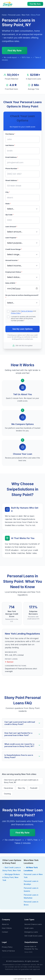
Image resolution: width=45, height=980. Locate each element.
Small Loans (29, 928)
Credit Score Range (14, 249)
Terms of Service (27, 311)
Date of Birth (11, 283)
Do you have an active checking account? (22, 296)
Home (4, 15)
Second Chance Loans (33, 924)
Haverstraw (8, 788)
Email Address (12, 157)
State (8, 204)
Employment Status (14, 272)
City (8, 192)
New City (22, 788)
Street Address (12, 180)
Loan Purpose (11, 238)
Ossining (7, 794)
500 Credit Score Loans (33, 936)
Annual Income (12, 260)
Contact (5, 932)
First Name (10, 134)
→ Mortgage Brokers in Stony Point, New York (11, 877)
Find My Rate (35, 4)
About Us (5, 924)
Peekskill (34, 788)
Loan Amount (11, 227)
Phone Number (12, 169)
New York (26, 15)
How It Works (7, 928)
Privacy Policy (16, 313)
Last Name (10, 145)
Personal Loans (14, 15)
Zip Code (9, 215)
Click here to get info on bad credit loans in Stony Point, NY (21, 781)
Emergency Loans (31, 932)
